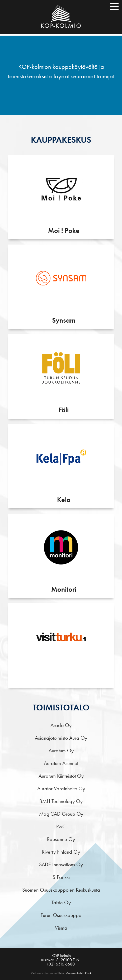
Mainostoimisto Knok (78, 973)
